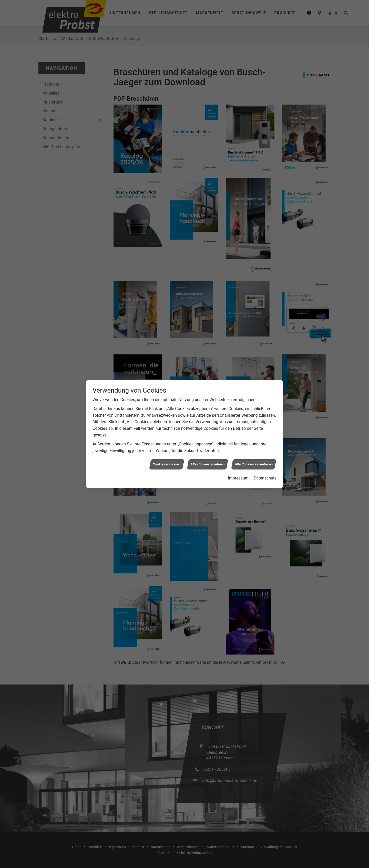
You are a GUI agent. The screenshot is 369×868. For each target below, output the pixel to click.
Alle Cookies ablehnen (208, 171)
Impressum (238, 184)
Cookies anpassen (167, 171)
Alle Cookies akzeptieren (254, 171)
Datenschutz (265, 184)
